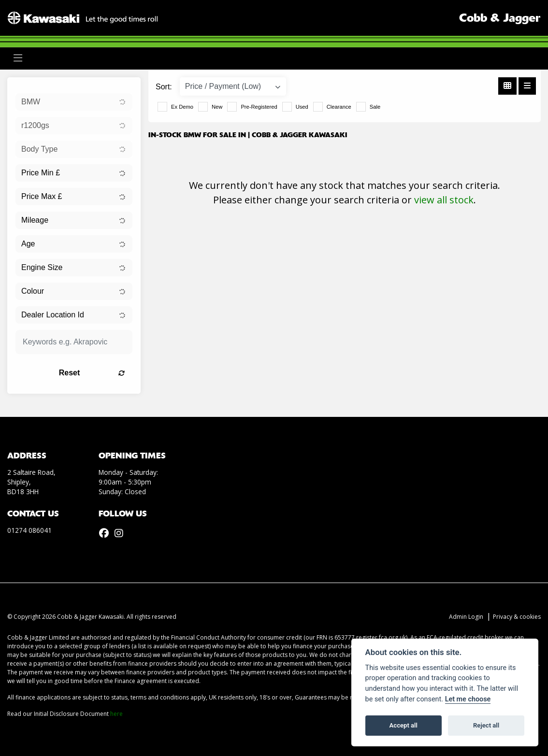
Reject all (486, 725)
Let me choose (468, 699)
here (116, 714)
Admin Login (466, 617)
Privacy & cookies (517, 617)
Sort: (164, 87)
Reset (92, 373)
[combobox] (74, 102)
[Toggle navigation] (18, 58)
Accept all (404, 725)
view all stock (444, 200)
